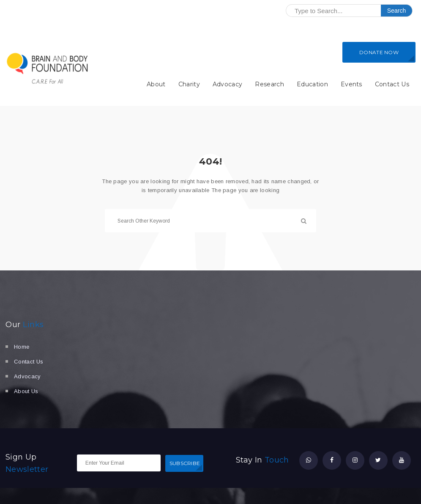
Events (351, 84)
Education (312, 84)
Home (22, 347)
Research (269, 84)
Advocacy (228, 84)
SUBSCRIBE (185, 463)
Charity (189, 84)
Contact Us (392, 84)
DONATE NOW (379, 52)
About (156, 84)
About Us (26, 391)
